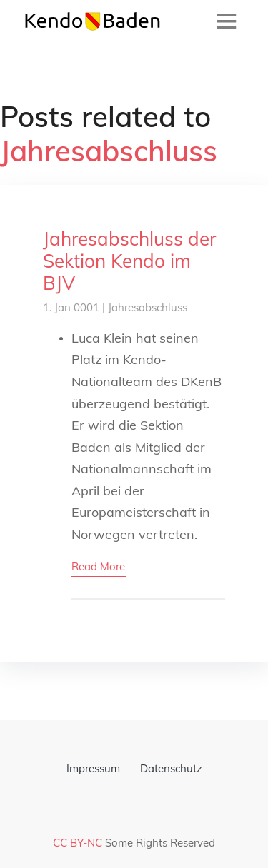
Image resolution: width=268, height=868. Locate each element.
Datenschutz (171, 768)
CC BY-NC (78, 843)
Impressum (93, 768)
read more (98, 566)
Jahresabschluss (148, 307)
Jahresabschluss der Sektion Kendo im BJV (129, 261)
